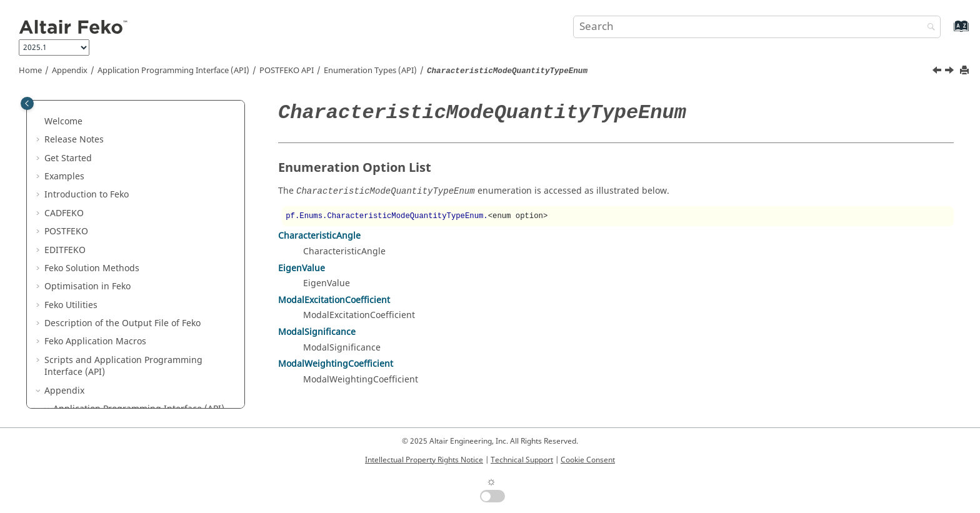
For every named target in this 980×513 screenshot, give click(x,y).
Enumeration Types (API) (370, 71)
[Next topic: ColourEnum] (951, 72)
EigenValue (302, 268)
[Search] (928, 28)
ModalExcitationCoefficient (334, 300)
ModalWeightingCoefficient (336, 364)
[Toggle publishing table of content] (27, 103)
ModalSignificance (317, 332)
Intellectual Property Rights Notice (424, 460)
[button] (74, 116)
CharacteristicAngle (319, 236)
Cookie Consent (588, 460)
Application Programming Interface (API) (173, 71)
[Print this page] (966, 71)
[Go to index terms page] (948, 32)
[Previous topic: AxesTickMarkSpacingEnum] (938, 72)
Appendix (70, 71)
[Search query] (757, 27)
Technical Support (522, 460)
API (287, 71)
